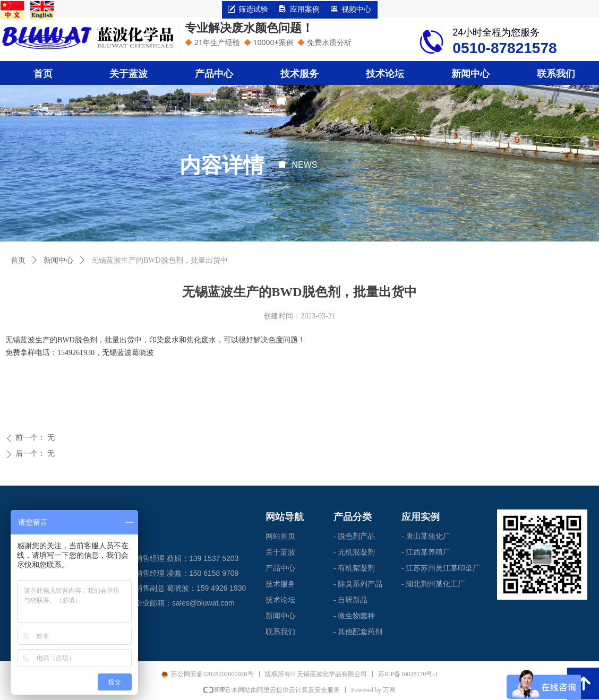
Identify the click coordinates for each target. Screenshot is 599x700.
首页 (18, 260)
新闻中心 (58, 260)
